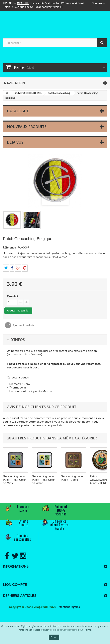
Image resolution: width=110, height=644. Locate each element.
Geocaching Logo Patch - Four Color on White (43, 480)
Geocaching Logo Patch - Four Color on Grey (14, 480)
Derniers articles (20, 596)
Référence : (10, 248)
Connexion (98, 3)
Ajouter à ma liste (23, 325)
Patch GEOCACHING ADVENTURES (99, 480)
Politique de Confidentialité (64, 630)
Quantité (13, 296)
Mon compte (15, 585)
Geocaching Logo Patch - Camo (72, 478)
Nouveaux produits (27, 127)
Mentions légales (69, 607)
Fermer (54, 637)
